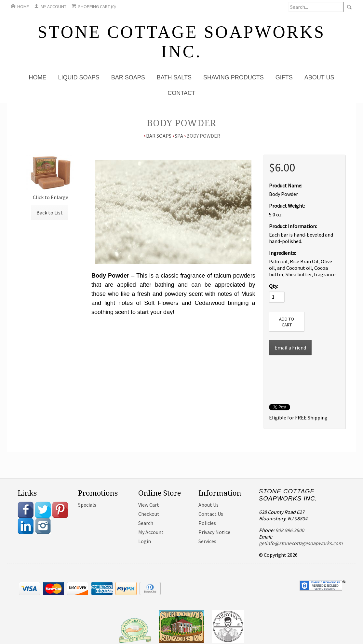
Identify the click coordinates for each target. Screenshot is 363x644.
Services (207, 541)
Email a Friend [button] (290, 348)
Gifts (284, 77)
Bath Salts (174, 77)
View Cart (149, 505)
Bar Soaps (128, 77)
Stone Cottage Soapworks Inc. (182, 42)
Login (145, 541)
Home (20, 7)
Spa (179, 136)
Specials (87, 505)
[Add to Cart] (287, 322)
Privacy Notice (214, 532)
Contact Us (211, 514)
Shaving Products (234, 77)
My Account (50, 7)
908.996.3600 (290, 530)
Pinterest (60, 510)
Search (146, 523)
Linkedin (26, 526)
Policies (207, 523)
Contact (181, 93)
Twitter (43, 510)
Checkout (149, 514)
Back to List (50, 212)
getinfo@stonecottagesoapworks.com (301, 543)
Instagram (43, 526)
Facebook (26, 510)
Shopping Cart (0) (94, 7)
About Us (319, 77)
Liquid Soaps (79, 77)
